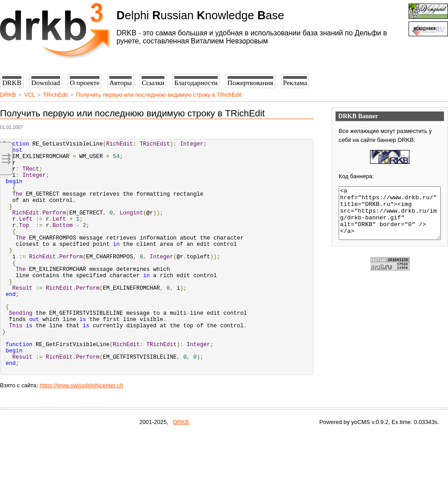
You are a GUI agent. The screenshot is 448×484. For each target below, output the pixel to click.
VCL (30, 95)
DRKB (8, 95)
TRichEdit (55, 95)
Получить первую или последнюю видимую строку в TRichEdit (159, 95)
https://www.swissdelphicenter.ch (81, 435)
